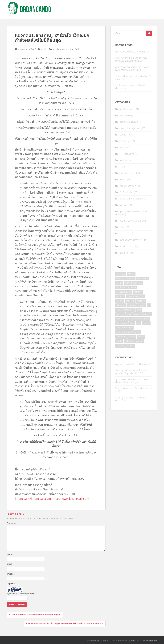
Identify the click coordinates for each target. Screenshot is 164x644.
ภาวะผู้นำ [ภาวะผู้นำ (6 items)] (126, 319)
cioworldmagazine (130, 128)
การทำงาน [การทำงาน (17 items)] (121, 287)
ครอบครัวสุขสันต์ (128, 186)
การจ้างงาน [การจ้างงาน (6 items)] (137, 283)
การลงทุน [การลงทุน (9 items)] (138, 292)
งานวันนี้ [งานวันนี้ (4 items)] (142, 305)
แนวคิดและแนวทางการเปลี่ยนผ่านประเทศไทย (131, 87)
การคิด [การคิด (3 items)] (119, 283)
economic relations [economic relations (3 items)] (125, 278)
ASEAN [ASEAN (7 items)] (131, 274)
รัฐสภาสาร (125, 234)
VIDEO (123, 180)
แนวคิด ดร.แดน (127, 246)
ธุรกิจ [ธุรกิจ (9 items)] (139, 310)
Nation (123, 160)
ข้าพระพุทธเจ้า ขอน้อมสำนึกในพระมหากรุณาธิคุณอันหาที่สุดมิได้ (131, 59)
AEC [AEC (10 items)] (123, 274)
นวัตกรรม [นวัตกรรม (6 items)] (120, 314)
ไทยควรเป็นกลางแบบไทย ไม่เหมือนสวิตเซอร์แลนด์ (134, 78)
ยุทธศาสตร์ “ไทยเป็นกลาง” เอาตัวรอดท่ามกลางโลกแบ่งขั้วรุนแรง (133, 69)
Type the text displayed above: (21, 594)
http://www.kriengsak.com (71, 499)
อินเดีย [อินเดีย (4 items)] (119, 341)
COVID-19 (125, 135)
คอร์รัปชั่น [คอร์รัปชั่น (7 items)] (132, 305)
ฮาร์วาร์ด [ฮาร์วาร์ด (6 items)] (128, 341)
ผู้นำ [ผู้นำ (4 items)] (118, 319)
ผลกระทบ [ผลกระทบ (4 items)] (147, 314)
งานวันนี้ (123, 205)
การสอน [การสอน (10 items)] (120, 301)
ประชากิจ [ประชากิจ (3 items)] (137, 314)
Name (10, 554)
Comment (12, 523)
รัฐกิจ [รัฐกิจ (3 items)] (132, 323)
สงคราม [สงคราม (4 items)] (146, 323)
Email (10, 564)
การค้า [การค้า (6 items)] (127, 283)
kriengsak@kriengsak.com (33, 499)
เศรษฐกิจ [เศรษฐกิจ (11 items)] (130, 346)
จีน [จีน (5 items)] (149, 305)
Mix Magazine (127, 154)
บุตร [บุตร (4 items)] (129, 314)
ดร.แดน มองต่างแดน (129, 221)
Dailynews (125, 141)
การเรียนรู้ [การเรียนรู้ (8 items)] (130, 301)
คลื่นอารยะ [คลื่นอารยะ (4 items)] (121, 305)
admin (44, 49)
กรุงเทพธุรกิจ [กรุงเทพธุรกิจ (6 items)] (143, 278)
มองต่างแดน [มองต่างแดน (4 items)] (122, 323)
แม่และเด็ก (124, 253)
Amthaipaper (127, 109)
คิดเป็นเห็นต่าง (126, 192)
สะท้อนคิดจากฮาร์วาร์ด (70, 49)
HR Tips (124, 148)
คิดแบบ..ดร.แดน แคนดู (131, 199)
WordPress (152, 641)
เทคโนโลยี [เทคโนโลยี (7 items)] (138, 341)
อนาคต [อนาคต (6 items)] (132, 337)
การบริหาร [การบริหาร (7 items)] (132, 287)
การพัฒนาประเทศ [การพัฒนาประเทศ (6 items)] (124, 292)
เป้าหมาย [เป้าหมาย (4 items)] (120, 346)
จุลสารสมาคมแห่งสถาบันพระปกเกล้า (131, 213)
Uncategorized (127, 173)
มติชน (122, 227)
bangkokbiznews (129, 122)
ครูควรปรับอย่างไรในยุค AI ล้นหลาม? (133, 52)
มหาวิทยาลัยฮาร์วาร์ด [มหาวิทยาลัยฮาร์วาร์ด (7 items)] (141, 319)
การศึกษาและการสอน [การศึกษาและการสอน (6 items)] (135, 296)
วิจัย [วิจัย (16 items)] (138, 323)
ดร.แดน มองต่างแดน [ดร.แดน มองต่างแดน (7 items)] (125, 310)
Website (11, 574)
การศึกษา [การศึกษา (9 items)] (120, 296)
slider (123, 167)
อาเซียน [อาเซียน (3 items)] (141, 337)
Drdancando (93, 641)
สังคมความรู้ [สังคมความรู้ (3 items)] (121, 337)
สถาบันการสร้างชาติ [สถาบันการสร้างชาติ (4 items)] (124, 328)
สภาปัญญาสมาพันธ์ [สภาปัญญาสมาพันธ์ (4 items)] (125, 332)
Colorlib (131, 641)
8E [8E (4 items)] (118, 274)
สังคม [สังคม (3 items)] (138, 332)
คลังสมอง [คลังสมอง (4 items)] (141, 301)
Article (56, 49)
